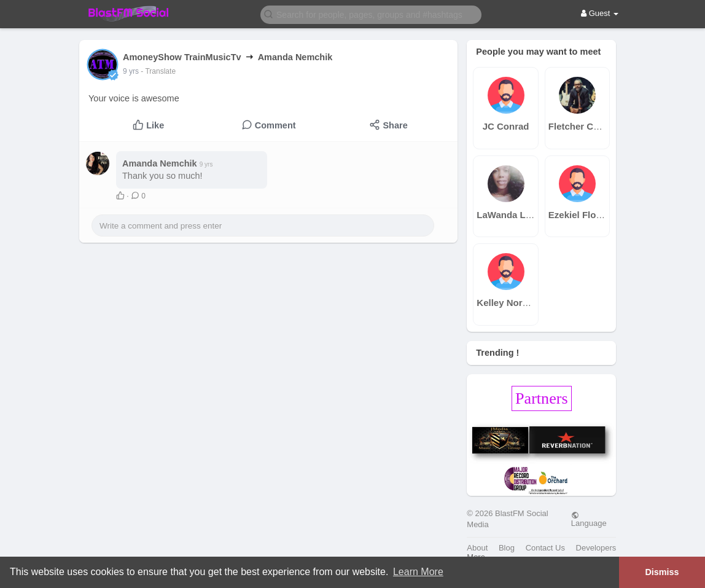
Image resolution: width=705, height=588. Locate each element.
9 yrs (131, 71)
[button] (371, 14)
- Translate (158, 71)
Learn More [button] (418, 572)
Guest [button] (600, 13)
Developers (596, 548)
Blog (507, 548)
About (477, 548)
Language (589, 519)
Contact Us (545, 548)
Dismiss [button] (662, 572)
